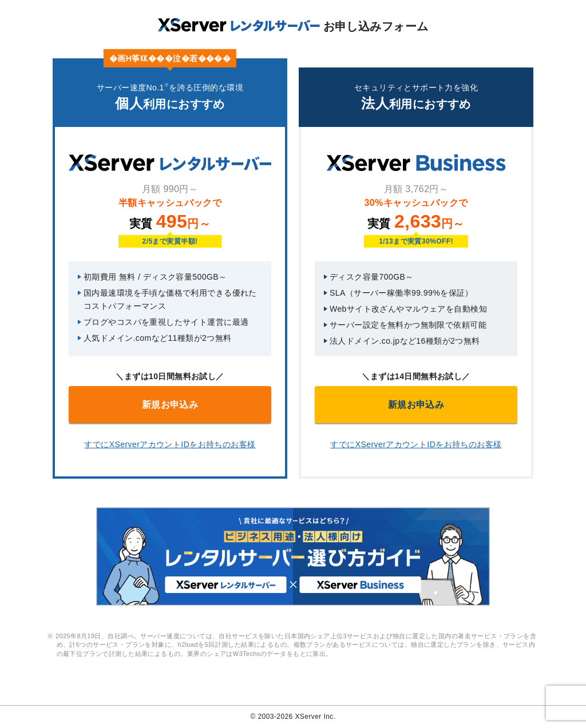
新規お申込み (170, 405)
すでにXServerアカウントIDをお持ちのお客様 (170, 444)
